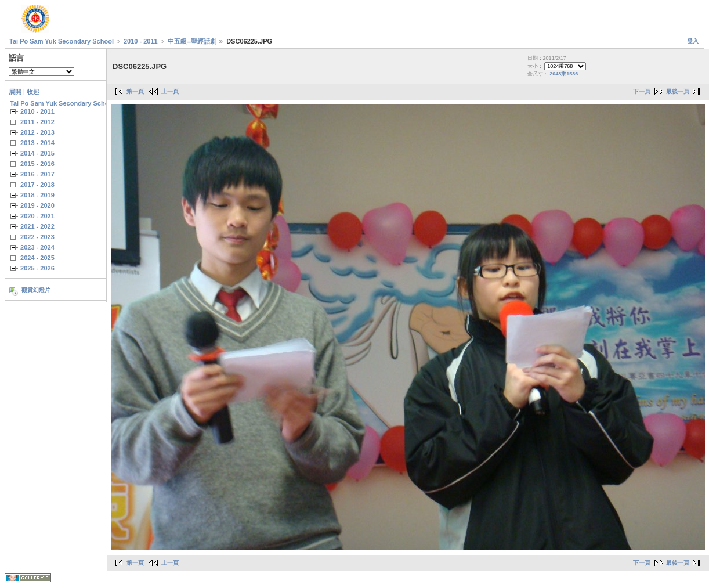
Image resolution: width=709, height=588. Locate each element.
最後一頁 (678, 91)
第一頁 (135, 91)
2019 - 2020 (37, 205)
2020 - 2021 (37, 216)
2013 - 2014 (37, 143)
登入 (693, 41)
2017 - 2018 (37, 185)
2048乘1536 (564, 74)
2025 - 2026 (37, 268)
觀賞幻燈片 (36, 290)
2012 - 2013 (37, 132)
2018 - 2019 (37, 195)
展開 (15, 92)
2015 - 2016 (37, 164)
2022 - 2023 (37, 237)
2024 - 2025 (37, 258)
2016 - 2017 (37, 174)
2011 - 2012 (37, 122)
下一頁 (642, 91)
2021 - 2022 (37, 226)
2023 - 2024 (37, 247)
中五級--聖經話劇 (192, 41)
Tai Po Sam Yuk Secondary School (62, 41)
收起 (33, 92)
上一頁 (170, 91)
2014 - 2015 (37, 153)
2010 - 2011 (141, 41)
